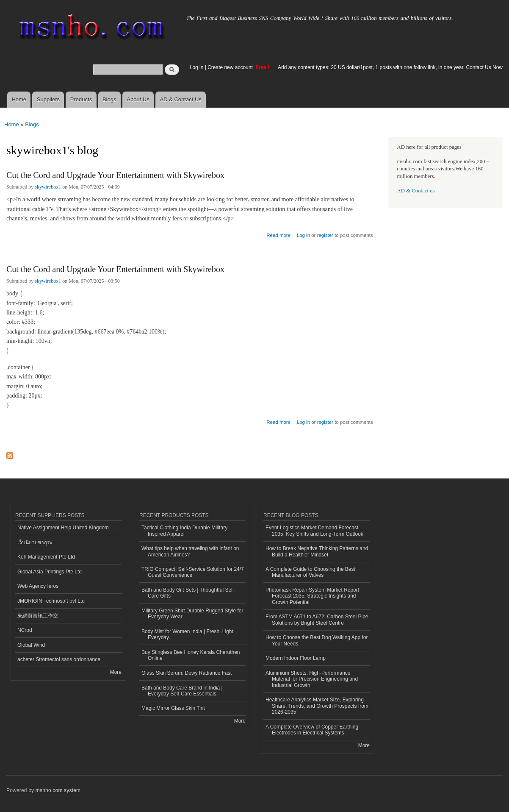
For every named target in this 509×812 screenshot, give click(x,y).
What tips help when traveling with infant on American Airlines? (190, 551)
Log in (197, 67)
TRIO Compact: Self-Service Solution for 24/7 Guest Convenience (193, 572)
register (325, 235)
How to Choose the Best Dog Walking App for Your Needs (317, 640)
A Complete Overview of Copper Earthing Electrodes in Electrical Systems (312, 730)
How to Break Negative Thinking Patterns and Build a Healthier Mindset (317, 551)
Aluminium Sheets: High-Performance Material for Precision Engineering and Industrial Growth (312, 679)
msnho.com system (58, 790)
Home (19, 99)
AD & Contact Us (181, 99)
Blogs (109, 99)
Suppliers (48, 99)
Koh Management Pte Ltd (46, 557)
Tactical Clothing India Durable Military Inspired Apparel (184, 531)
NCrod (25, 630)
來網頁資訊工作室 (38, 616)
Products (81, 99)
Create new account (231, 67)
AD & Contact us (416, 191)
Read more (278, 234)
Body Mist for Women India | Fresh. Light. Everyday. (188, 634)
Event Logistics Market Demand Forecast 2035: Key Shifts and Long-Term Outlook (314, 531)
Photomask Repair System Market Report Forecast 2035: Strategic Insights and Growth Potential (312, 596)
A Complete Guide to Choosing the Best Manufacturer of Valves (310, 572)
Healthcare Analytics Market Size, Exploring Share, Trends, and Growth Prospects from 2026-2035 (317, 706)
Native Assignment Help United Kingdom (63, 528)
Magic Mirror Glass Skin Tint (173, 708)
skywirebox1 (48, 187)
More (116, 672)
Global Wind (31, 645)
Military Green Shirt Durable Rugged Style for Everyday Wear (192, 614)
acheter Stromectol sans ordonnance (59, 659)
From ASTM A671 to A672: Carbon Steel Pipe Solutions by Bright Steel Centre (317, 620)
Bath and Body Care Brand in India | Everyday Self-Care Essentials (182, 691)
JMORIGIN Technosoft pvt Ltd (51, 601)
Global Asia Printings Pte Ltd (50, 572)
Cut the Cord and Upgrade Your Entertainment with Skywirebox (115, 175)
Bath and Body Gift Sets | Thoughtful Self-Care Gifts (188, 593)
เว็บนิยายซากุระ (35, 542)
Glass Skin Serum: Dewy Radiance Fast (187, 673)
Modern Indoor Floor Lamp (296, 658)
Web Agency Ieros (38, 586)
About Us (138, 99)
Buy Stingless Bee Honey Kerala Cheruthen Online (191, 655)
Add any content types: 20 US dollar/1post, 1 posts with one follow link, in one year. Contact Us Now (390, 67)
